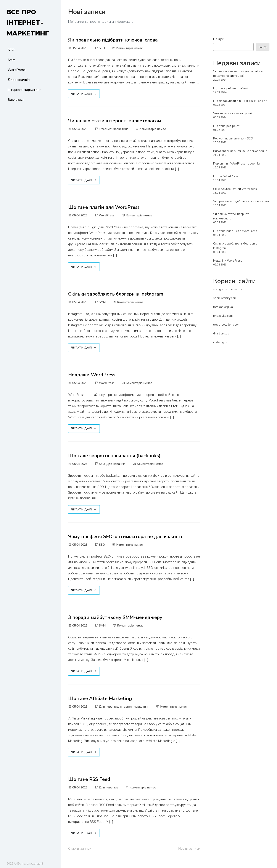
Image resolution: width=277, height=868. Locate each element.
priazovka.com (223, 316)
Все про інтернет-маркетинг (28, 23)
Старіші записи (80, 849)
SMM (11, 60)
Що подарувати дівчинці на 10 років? (240, 101)
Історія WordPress (226, 176)
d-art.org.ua (221, 333)
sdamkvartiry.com (225, 298)
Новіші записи (189, 849)
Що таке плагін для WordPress (104, 207)
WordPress (17, 70)
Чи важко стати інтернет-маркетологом (115, 121)
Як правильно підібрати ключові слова (113, 40)
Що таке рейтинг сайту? (231, 88)
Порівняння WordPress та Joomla (236, 164)
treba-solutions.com (227, 325)
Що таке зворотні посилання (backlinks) (114, 456)
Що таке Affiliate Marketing (100, 699)
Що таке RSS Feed (89, 779)
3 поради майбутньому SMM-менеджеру (115, 617)
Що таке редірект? (227, 126)
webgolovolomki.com (228, 289)
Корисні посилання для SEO (233, 138)
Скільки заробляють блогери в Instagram (116, 294)
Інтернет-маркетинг (24, 90)
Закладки (16, 100)
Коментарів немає (127, 48)
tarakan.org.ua (223, 307)
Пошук (218, 39)
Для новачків (19, 80)
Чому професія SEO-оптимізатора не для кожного (126, 537)
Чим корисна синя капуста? (233, 113)
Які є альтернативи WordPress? (236, 189)
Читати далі (84, 94)
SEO (11, 50)
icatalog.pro (221, 342)
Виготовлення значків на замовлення (240, 151)
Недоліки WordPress (92, 375)
